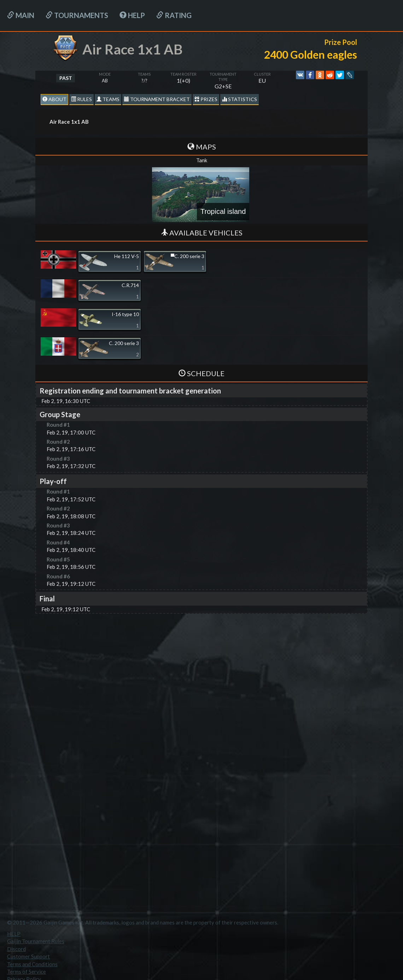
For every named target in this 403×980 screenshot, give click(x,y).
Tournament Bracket (157, 99)
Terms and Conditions (32, 964)
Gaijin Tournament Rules (36, 941)
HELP (132, 15)
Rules (81, 99)
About (54, 99)
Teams (108, 99)
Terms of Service (27, 972)
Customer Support (28, 956)
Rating (174, 15)
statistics (240, 99)
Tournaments (77, 15)
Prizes (206, 99)
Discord (16, 949)
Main (21, 15)
